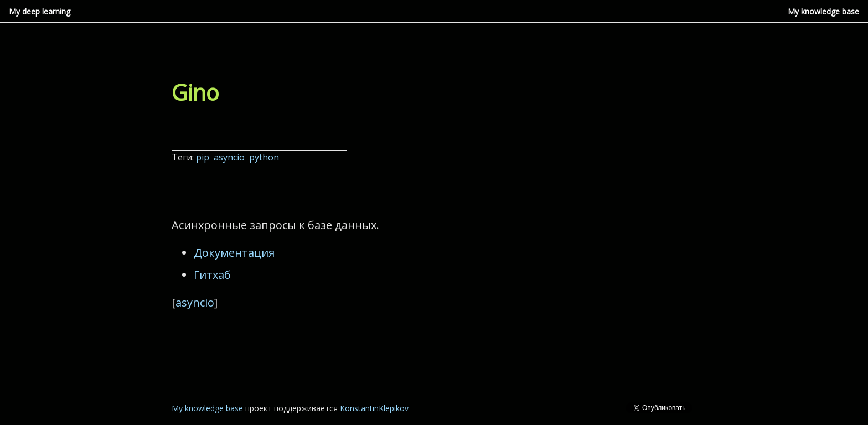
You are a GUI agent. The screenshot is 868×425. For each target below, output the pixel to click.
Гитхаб (212, 275)
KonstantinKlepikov (374, 408)
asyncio (230, 157)
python (265, 157)
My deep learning (40, 11)
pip (204, 157)
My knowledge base (823, 11)
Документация (234, 253)
